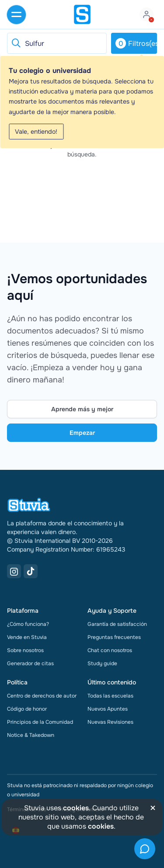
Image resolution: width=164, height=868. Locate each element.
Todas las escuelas (110, 696)
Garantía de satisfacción (117, 624)
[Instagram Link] (14, 571)
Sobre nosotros (25, 650)
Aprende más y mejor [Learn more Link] (82, 409)
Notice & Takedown (31, 735)
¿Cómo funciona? (28, 624)
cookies (76, 808)
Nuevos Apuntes (108, 709)
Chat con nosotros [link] (110, 650)
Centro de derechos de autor (42, 696)
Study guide (102, 663)
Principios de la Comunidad (40, 722)
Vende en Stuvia (27, 637)
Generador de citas (30, 663)
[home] (82, 14)
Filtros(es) (136, 43)
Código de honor (27, 709)
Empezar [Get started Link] (82, 433)
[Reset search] (16, 43)
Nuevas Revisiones (110, 722)
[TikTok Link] (31, 571)
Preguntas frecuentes (114, 637)
